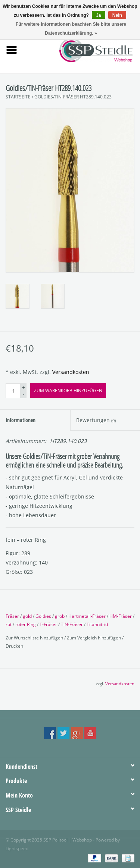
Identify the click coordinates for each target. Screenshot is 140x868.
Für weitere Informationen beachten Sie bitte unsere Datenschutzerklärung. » (71, 29)
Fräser (12, 616)
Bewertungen (96, 420)
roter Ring (26, 624)
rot (9, 624)
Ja (98, 15)
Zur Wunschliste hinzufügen (35, 638)
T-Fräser (48, 624)
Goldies (43, 616)
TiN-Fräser (72, 624)
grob (60, 616)
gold (27, 616)
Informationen (21, 420)
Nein (117, 15)
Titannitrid (97, 624)
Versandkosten (71, 372)
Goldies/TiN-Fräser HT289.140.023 (73, 97)
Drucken (14, 646)
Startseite (18, 97)
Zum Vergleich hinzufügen (94, 638)
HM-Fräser (121, 616)
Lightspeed (17, 848)
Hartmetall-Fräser (87, 616)
